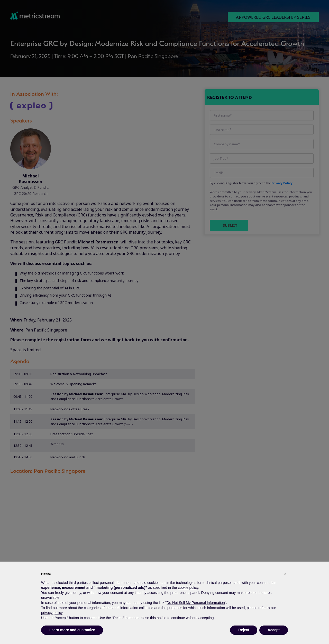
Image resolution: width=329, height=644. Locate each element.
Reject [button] (244, 630)
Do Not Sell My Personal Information (196, 603)
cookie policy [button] (188, 588)
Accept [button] (274, 630)
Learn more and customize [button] (72, 630)
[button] (285, 574)
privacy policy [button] (52, 613)
